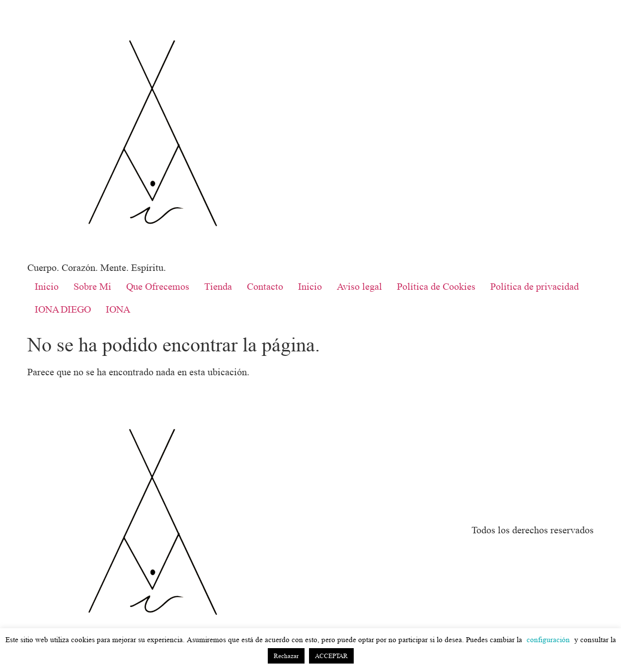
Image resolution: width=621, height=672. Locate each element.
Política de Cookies (436, 287)
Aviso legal (359, 287)
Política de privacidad (535, 287)
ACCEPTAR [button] (331, 656)
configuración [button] (548, 640)
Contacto (265, 287)
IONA (118, 310)
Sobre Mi (92, 287)
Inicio (47, 287)
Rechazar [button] (286, 656)
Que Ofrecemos (158, 287)
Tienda (218, 287)
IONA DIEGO (63, 310)
